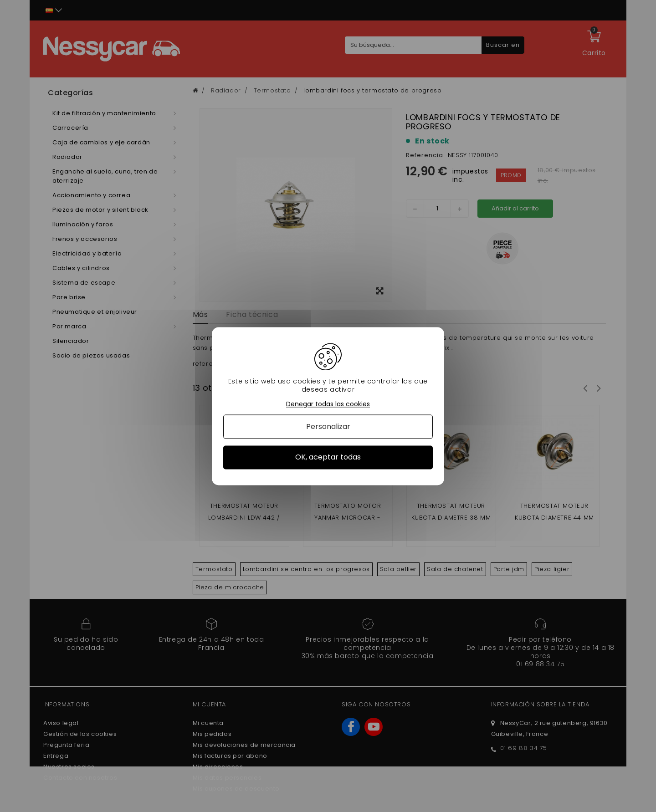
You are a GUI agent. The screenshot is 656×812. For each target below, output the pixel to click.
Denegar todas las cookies (328, 404)
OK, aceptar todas (328, 457)
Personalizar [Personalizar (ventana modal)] (328, 427)
